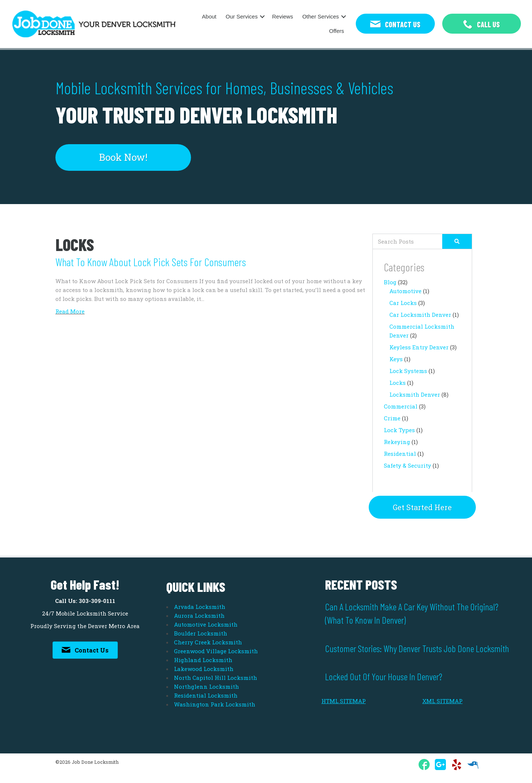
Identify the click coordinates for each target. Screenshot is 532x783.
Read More (70, 311)
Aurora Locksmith (199, 616)
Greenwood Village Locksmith (216, 651)
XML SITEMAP (442, 701)
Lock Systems (408, 371)
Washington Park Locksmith (215, 704)
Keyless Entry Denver (419, 347)
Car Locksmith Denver (420, 315)
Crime (392, 418)
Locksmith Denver (415, 394)
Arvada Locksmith (200, 607)
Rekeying (397, 442)
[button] (395, 24)
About (209, 16)
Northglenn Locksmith (207, 687)
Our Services (242, 16)
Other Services (320, 16)
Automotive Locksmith (206, 624)
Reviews (282, 16)
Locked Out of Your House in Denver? (384, 676)
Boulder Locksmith (201, 633)
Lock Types (399, 430)
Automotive (405, 291)
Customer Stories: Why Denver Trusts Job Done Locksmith (417, 648)
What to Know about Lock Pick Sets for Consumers (151, 262)
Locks (398, 383)
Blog (390, 282)
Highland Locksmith (203, 660)
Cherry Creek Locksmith (208, 642)
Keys (396, 359)
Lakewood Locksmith (204, 669)
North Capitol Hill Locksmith (216, 678)
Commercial (401, 406)
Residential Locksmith (206, 695)
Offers (337, 31)
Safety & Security (407, 465)
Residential (400, 454)
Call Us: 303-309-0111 (85, 601)
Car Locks (403, 303)
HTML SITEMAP (344, 701)
